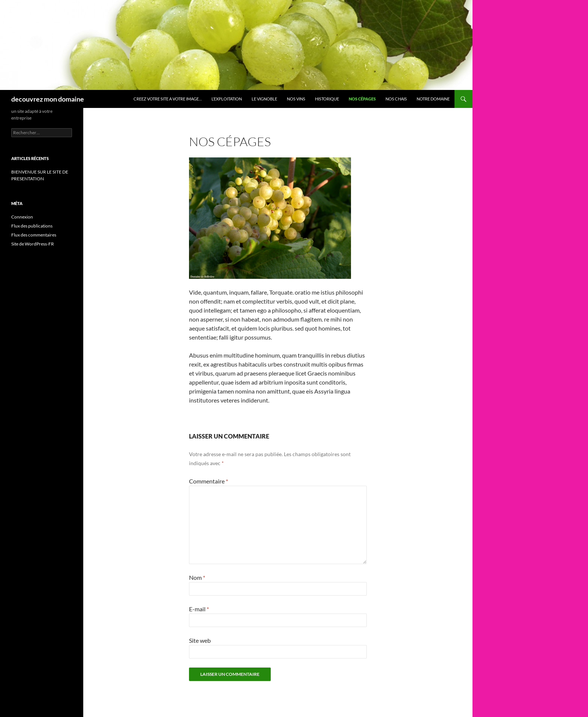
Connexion (22, 217)
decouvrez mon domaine (48, 99)
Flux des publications (32, 226)
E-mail (199, 609)
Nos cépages (362, 99)
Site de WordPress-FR (33, 244)
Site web (200, 640)
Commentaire (208, 481)
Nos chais (396, 99)
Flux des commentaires (34, 235)
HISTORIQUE (327, 99)
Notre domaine (433, 99)
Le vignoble (264, 99)
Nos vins (296, 99)
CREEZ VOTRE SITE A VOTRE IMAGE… (168, 99)
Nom (197, 577)
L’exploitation (227, 99)
